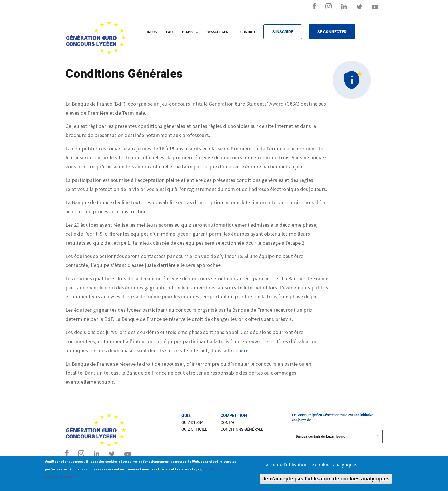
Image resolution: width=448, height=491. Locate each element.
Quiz (186, 416)
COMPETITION (234, 416)
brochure (238, 350)
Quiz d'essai (193, 422)
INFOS (152, 32)
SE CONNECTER (332, 32)
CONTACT (248, 32)
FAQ (169, 32)
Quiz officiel (194, 429)
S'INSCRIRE (283, 32)
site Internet (248, 288)
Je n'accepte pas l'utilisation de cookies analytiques (326, 481)
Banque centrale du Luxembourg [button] (337, 436)
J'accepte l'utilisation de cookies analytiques (310, 467)
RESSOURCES (220, 36)
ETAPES (191, 36)
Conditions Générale (242, 429)
